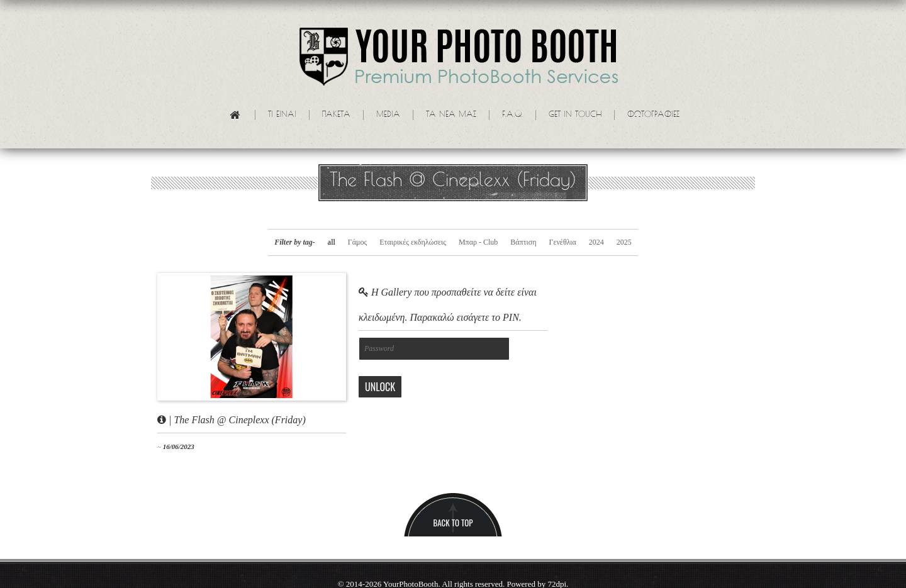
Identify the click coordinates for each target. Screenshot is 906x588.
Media (388, 115)
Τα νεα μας (451, 115)
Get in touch (575, 115)
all (332, 242)
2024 (596, 242)
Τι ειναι (282, 115)
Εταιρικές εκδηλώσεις (413, 242)
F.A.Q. (512, 115)
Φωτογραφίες (653, 115)
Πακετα (336, 115)
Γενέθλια (562, 242)
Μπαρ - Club (478, 242)
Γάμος (357, 242)
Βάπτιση (523, 242)
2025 (624, 242)
